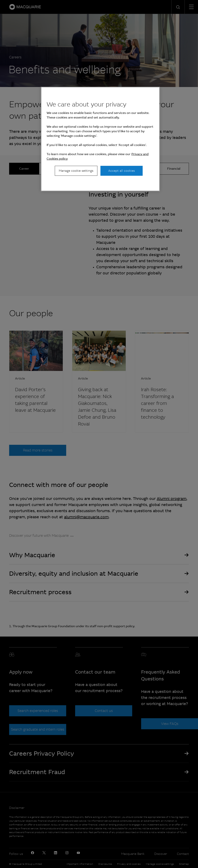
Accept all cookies (122, 171)
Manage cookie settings (76, 171)
